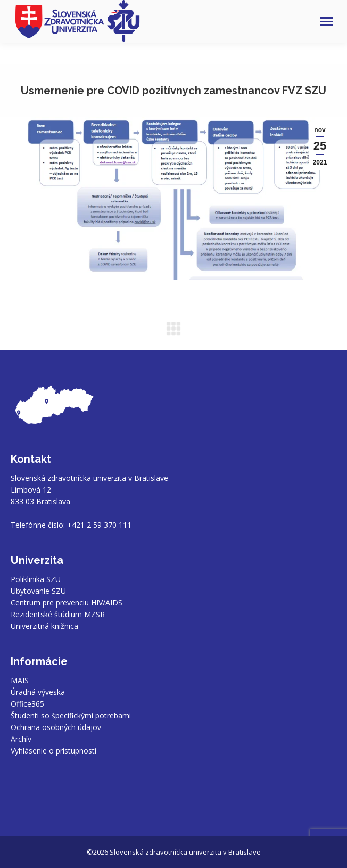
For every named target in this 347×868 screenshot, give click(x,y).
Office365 (27, 704)
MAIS (20, 680)
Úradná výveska (38, 692)
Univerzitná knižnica (44, 626)
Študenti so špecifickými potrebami (71, 715)
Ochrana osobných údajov (56, 727)
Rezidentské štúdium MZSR (58, 614)
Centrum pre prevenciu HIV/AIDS (67, 603)
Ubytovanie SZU (38, 591)
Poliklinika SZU (36, 579)
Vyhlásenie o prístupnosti (53, 751)
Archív (21, 739)
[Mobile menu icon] (327, 22)
